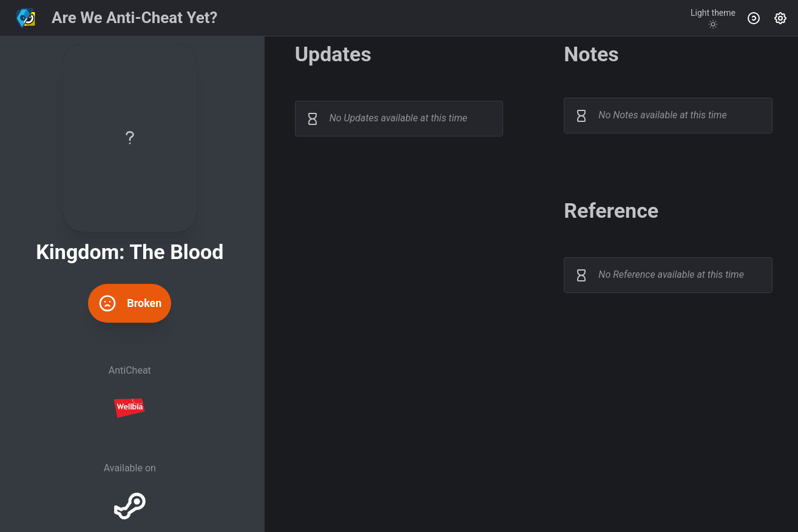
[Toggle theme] (713, 18)
